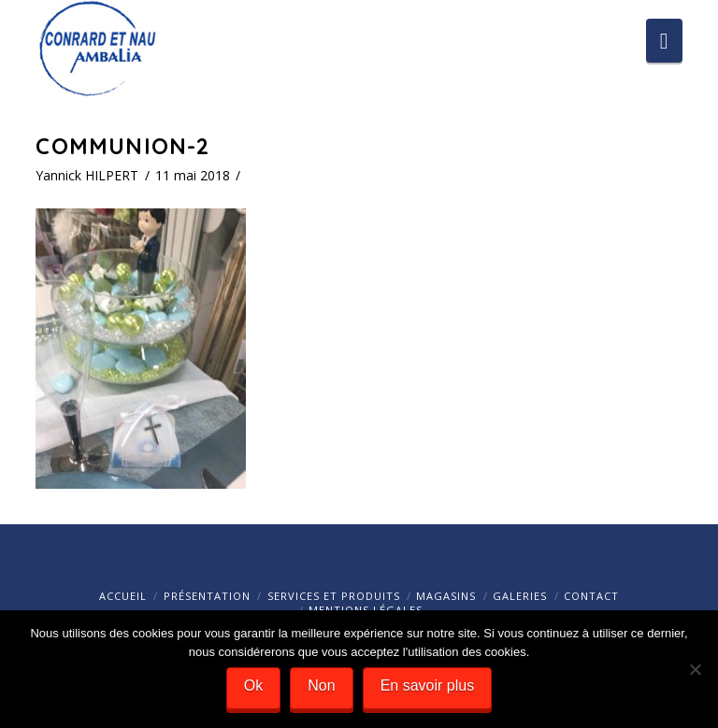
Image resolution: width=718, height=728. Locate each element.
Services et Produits (334, 596)
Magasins (446, 596)
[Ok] (695, 669)
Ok (253, 685)
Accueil (123, 596)
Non (321, 685)
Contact (591, 596)
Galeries (520, 596)
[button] (664, 41)
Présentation (207, 596)
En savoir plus (428, 685)
